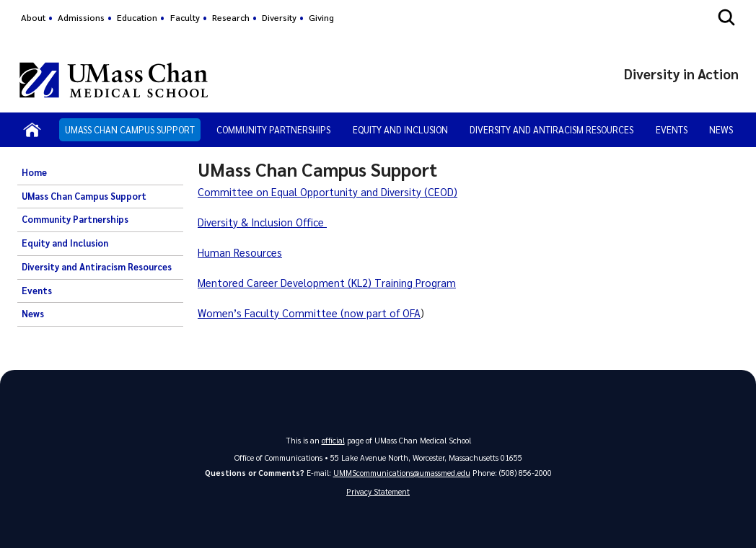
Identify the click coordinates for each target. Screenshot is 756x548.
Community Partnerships (273, 129)
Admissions (81, 17)
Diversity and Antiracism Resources (551, 129)
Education (137, 17)
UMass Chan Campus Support (130, 129)
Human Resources (240, 252)
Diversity (279, 17)
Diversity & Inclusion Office (262, 222)
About (33, 17)
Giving (321, 17)
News (721, 129)
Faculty (185, 17)
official (333, 440)
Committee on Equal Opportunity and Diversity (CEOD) (328, 192)
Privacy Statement (378, 491)
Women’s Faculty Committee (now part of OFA (309, 313)
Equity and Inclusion (400, 129)
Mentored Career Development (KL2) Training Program (327, 283)
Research (231, 17)
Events (672, 129)
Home (34, 172)
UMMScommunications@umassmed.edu (402, 473)
